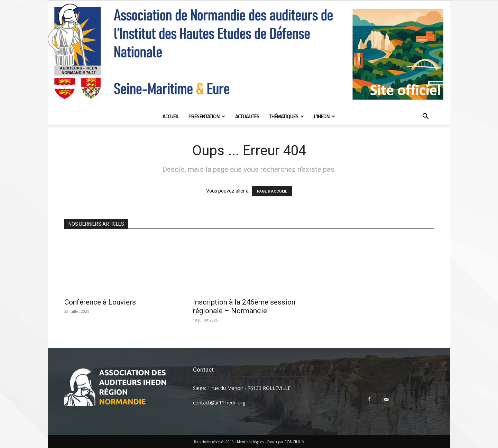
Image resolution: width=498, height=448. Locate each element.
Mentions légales (250, 442)
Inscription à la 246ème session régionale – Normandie (244, 306)
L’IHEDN (325, 116)
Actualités (247, 116)
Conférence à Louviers (100, 302)
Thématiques (287, 116)
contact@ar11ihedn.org (219, 403)
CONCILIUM (294, 442)
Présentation (207, 116)
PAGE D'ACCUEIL (272, 191)
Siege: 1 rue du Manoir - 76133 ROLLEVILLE (242, 388)
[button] (425, 117)
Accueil (171, 116)
